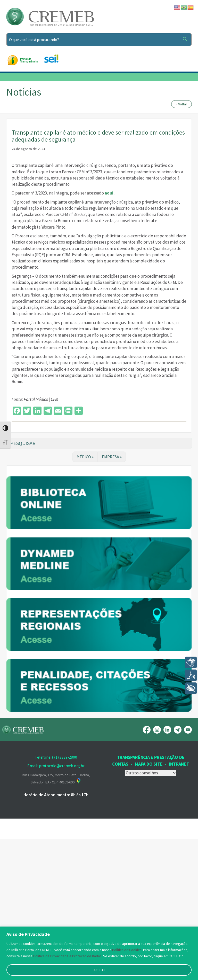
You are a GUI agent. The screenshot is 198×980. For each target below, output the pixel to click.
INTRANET (179, 905)
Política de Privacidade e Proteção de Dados (68, 956)
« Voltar (181, 104)
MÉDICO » (85, 457)
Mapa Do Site (149, 905)
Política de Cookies (127, 950)
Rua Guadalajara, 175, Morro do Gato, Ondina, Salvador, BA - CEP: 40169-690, (56, 919)
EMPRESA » (112, 457)
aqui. (110, 193)
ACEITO (99, 970)
